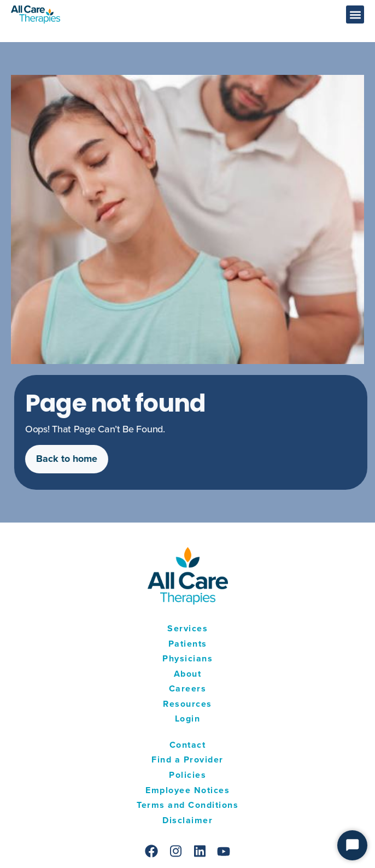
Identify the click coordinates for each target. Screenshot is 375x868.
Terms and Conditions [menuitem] (187, 805)
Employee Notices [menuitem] (187, 790)
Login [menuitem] (188, 719)
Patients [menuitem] (188, 644)
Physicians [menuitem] (187, 658)
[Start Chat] (352, 845)
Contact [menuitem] (188, 745)
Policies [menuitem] (187, 775)
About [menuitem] (188, 674)
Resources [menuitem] (187, 704)
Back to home (71, 459)
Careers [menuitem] (188, 688)
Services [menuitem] (187, 628)
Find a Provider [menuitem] (187, 759)
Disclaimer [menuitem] (187, 820)
